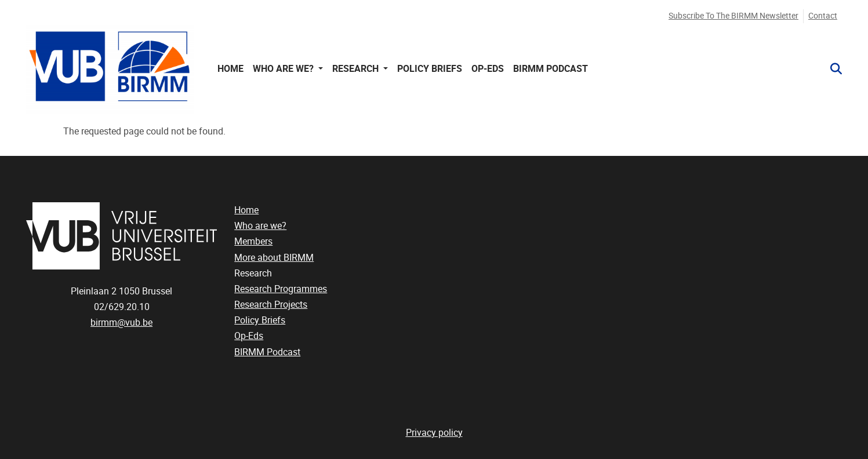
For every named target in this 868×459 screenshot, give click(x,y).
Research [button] (357, 69)
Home (230, 69)
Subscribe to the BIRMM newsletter (733, 16)
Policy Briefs (430, 69)
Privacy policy (434, 433)
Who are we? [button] (284, 69)
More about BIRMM (274, 258)
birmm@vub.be (121, 323)
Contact (823, 16)
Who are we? (260, 226)
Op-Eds (488, 69)
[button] (831, 69)
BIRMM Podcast (551, 69)
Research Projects (271, 305)
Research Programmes (281, 289)
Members (253, 241)
